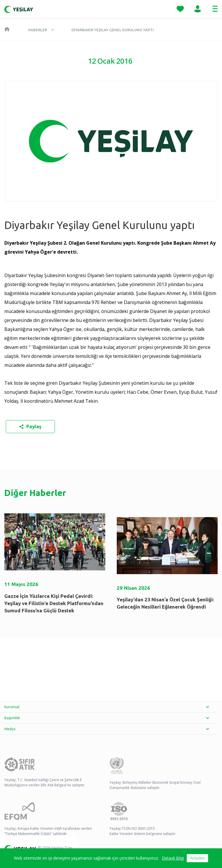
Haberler (38, 30)
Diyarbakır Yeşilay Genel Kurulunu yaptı (113, 30)
